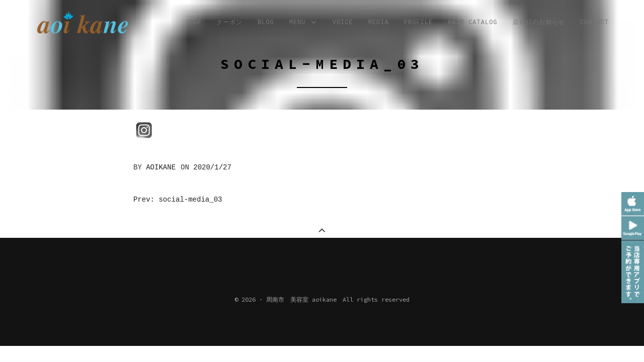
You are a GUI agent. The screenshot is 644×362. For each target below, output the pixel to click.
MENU (303, 23)
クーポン (229, 23)
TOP (195, 23)
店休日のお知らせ (539, 23)
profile (418, 23)
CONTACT (594, 23)
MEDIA (379, 23)
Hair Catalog (472, 23)
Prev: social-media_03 (178, 200)
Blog (266, 23)
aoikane (161, 167)
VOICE (343, 23)
